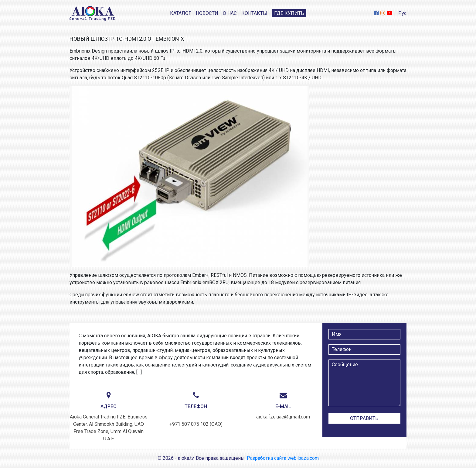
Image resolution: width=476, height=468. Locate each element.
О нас (230, 13)
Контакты (254, 13)
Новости (207, 13)
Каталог (181, 13)
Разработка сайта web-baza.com (283, 458)
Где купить (289, 13)
